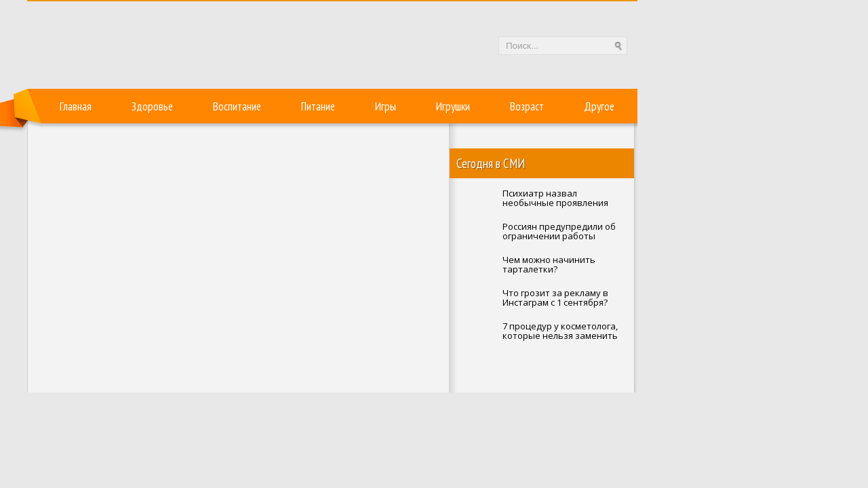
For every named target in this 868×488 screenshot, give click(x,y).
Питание (318, 106)
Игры (386, 106)
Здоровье (152, 106)
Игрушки (453, 106)
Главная (76, 106)
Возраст (527, 106)
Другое (599, 106)
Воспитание (237, 106)
